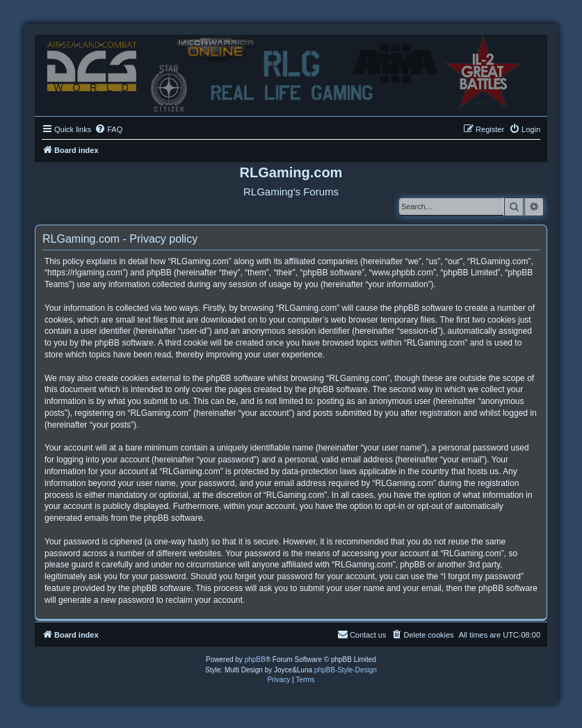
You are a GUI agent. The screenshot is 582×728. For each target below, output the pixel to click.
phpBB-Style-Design (346, 670)
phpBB (255, 660)
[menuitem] (108, 129)
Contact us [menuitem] (362, 634)
